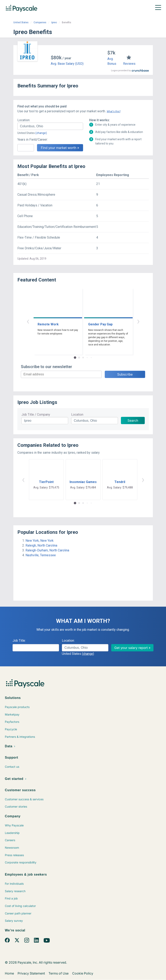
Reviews (129, 64)
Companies (40, 22)
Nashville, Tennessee (41, 555)
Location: (24, 120)
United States (21, 22)
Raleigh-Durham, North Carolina (47, 550)
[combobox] (50, 126)
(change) (41, 133)
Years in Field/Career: (33, 140)
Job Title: (19, 641)
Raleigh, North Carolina (41, 545)
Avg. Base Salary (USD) (67, 64)
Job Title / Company (36, 415)
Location (77, 415)
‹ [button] (28, 321)
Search (133, 420)
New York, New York (40, 541)
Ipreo (54, 22)
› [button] (138, 321)
